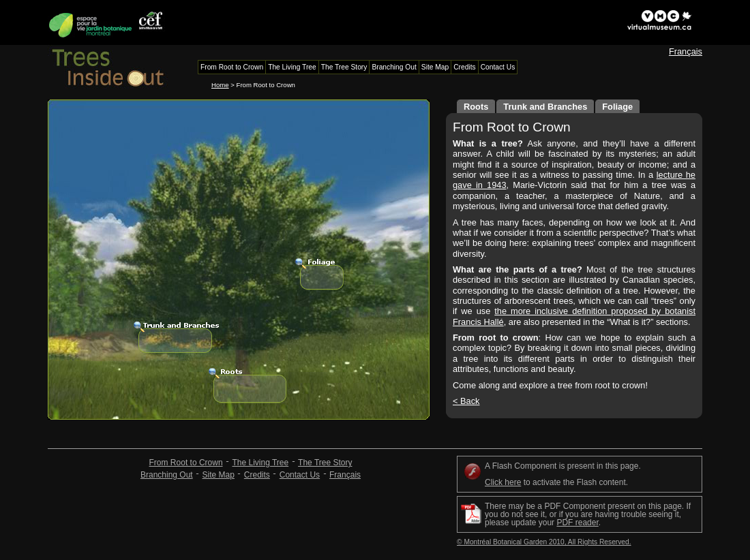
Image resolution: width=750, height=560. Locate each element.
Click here (503, 482)
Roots (476, 107)
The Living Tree (260, 463)
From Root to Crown (186, 463)
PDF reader (577, 523)
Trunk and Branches (545, 107)
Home (220, 85)
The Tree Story (325, 463)
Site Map (219, 475)
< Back (466, 401)
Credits (257, 475)
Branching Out (167, 475)
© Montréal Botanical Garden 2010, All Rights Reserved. (544, 542)
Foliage (617, 107)
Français (686, 51)
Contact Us (300, 475)
